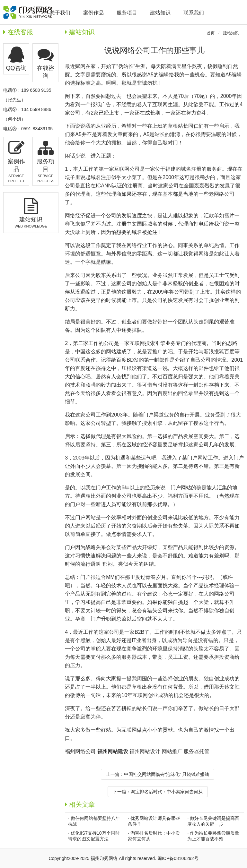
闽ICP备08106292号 (178, 858)
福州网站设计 (145, 751)
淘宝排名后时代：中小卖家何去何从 (167, 792)
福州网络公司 (81, 751)
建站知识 (231, 33)
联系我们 (194, 13)
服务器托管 (197, 751)
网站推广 (172, 751)
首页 (211, 33)
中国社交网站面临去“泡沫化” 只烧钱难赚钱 (167, 774)
